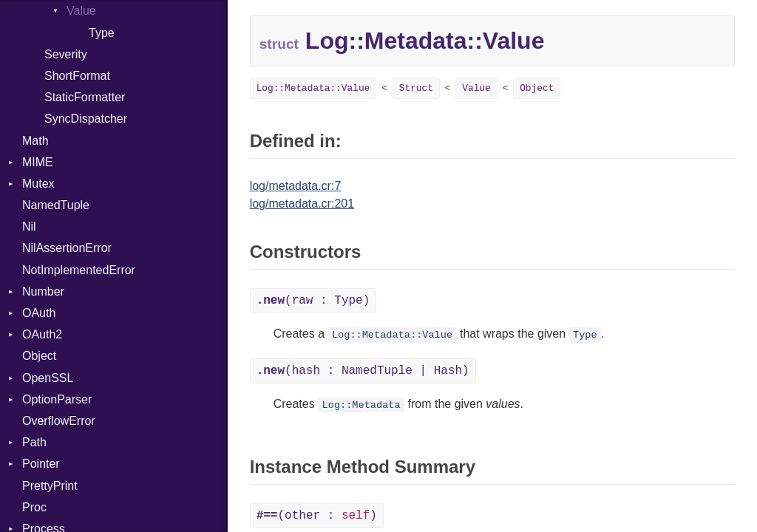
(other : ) (317, 516)
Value (81, 11)
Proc (34, 507)
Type (102, 33)
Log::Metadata (361, 405)
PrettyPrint (50, 486)
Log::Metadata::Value (313, 88)
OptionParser (57, 399)
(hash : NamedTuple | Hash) (363, 371)
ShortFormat (77, 76)
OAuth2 (42, 334)
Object (39, 356)
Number (43, 291)
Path (34, 442)
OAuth (39, 313)
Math (35, 141)
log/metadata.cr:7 (296, 186)
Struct (416, 88)
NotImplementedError (79, 270)
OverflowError (59, 421)
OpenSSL (48, 378)
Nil (29, 226)
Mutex (38, 184)
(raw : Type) (313, 301)
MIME (38, 162)
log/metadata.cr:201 (302, 204)
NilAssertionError (67, 248)
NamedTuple (56, 205)
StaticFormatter (85, 97)
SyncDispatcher (86, 119)
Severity (66, 54)
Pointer (41, 464)
